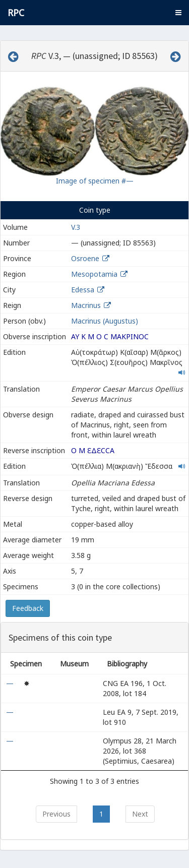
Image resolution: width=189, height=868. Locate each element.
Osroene (85, 258)
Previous (56, 814)
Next (140, 814)
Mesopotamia (94, 274)
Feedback (28, 608)
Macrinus (86, 305)
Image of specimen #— (95, 181)
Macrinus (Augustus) (105, 321)
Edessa (83, 290)
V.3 (76, 227)
